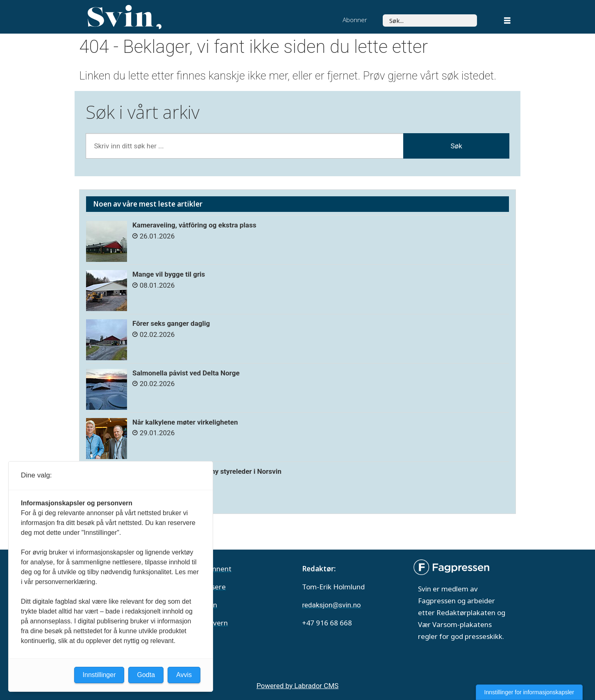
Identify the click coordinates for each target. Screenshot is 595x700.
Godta (146, 675)
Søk (383, 14)
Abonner (355, 20)
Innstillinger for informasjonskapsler (529, 692)
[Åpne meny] (507, 22)
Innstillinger (99, 675)
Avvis (184, 675)
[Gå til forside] (125, 17)
